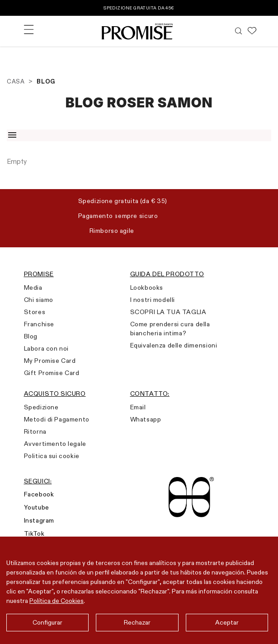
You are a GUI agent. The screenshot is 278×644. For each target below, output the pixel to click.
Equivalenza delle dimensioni (174, 345)
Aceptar (227, 622)
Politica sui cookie (52, 456)
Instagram (39, 520)
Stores (35, 312)
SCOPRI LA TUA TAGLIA (168, 312)
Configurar (47, 622)
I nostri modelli (153, 300)
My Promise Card (50, 361)
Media (33, 287)
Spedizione (41, 407)
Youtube (37, 507)
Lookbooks (147, 287)
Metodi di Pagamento (57, 419)
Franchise (39, 324)
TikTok (34, 533)
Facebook (39, 494)
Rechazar (137, 622)
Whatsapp (146, 419)
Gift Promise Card (52, 373)
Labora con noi (46, 348)
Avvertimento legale (55, 444)
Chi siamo (39, 300)
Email (138, 407)
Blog (31, 336)
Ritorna (35, 431)
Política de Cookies (57, 601)
